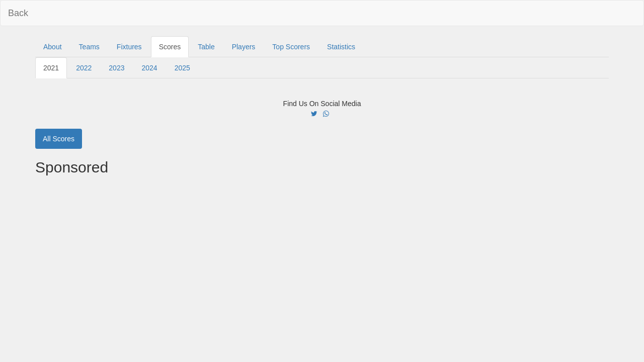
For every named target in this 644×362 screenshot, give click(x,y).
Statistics (341, 47)
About (53, 47)
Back (18, 13)
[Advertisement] (322, 251)
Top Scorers (291, 47)
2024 (149, 68)
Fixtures (129, 47)
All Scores (59, 139)
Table (206, 47)
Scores (170, 47)
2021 (51, 68)
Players (244, 47)
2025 (182, 68)
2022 (84, 68)
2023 (116, 68)
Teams (89, 47)
